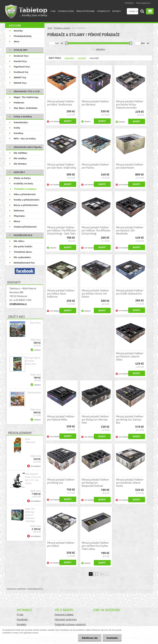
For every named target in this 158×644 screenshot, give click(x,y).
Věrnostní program (85, 11)
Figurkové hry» (22, 67)
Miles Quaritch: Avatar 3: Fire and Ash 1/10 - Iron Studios (33, 479)
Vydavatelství (103, 11)
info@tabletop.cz (18, 304)
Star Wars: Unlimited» (26, 108)
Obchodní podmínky (66, 620)
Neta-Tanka (35, 323)
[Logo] (26, 11)
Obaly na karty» (22, 178)
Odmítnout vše (90, 638)
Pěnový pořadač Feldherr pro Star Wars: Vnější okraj (62, 166)
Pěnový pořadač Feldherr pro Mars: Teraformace (61, 103)
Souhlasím (112, 638)
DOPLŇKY (19, 172)
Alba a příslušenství (25, 194)
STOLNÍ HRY (21, 50)
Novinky (18, 31)
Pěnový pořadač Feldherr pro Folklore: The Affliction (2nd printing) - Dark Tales (62, 230)
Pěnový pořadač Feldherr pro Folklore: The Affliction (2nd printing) (96, 230)
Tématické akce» (23, 252)
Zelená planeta (34, 393)
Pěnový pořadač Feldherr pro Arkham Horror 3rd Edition (95, 294)
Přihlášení (129, 3)
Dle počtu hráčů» (23, 246)
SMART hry (20, 77)
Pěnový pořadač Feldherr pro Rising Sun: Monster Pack (95, 420)
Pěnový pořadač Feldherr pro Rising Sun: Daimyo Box (130, 420)
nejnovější (94, 58)
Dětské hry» (20, 83)
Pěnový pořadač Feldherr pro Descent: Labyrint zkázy (130, 356)
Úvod (50, 28)
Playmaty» (19, 216)
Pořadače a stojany (62, 28)
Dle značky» (20, 158)
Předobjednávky (23, 36)
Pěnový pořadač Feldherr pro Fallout (61, 544)
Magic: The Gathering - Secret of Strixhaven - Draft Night (30, 515)
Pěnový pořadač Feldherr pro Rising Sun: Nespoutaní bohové (95, 483)
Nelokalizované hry (24, 263)
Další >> (103, 574)
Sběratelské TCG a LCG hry (27, 92)
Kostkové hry (21, 72)
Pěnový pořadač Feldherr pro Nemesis (95, 103)
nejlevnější (69, 58)
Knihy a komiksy (23, 116)
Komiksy (19, 133)
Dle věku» (19, 241)
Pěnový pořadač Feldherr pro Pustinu (95, 166)
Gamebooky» (21, 122)
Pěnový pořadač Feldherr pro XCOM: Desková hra (130, 292)
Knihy (17, 128)
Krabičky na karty (23, 183)
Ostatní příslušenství (25, 227)
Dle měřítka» (21, 153)
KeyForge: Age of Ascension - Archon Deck (32, 361)
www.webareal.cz (35, 589)
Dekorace (19, 210)
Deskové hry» (21, 56)
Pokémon (19, 103)
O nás (53, 11)
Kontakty (117, 11)
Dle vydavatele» (22, 257)
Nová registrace (143, 3)
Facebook (22, 620)
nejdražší (82, 58)
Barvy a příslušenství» (26, 205)
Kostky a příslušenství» (27, 200)
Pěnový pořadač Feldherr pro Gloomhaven (130, 166)
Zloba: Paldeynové (30, 441)
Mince (17, 221)
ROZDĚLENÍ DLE (23, 235)
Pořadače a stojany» (26, 189)
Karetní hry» (21, 61)
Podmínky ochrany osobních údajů (70, 626)
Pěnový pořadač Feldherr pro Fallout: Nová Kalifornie (61, 294)
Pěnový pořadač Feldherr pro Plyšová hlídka (61, 418)
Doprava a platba (66, 11)
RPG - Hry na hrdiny (25, 139)
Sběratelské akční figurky (28, 147)
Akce (17, 41)
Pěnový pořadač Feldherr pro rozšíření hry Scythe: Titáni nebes (95, 546)
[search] (142, 12)
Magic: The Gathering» (26, 97)
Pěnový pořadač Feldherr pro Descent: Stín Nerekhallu (130, 230)
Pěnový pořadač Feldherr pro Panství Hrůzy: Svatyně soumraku (130, 105)
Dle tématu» (20, 164)
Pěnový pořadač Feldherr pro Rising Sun (61, 481)
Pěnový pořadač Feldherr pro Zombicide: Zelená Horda (130, 483)
